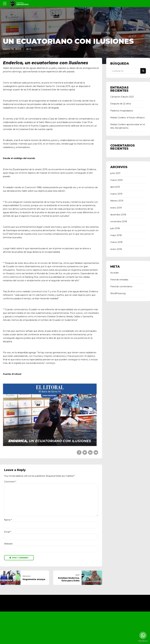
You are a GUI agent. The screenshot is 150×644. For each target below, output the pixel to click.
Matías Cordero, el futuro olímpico (128, 118)
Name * (8, 520)
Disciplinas (11, 34)
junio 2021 (115, 173)
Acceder (115, 273)
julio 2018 (115, 228)
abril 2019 (115, 187)
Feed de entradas (119, 280)
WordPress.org (118, 293)
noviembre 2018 (119, 221)
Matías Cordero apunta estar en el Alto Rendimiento (128, 126)
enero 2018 (116, 249)
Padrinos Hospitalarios (122, 111)
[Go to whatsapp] (143, 635)
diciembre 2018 (118, 215)
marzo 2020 (117, 180)
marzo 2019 (116, 194)
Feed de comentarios (121, 286)
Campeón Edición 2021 (122, 97)
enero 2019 (116, 208)
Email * (8, 532)
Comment (10, 482)
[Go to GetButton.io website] (143, 641)
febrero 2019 (117, 201)
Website (8, 544)
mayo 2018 (116, 235)
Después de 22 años (121, 104)
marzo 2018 (116, 242)
